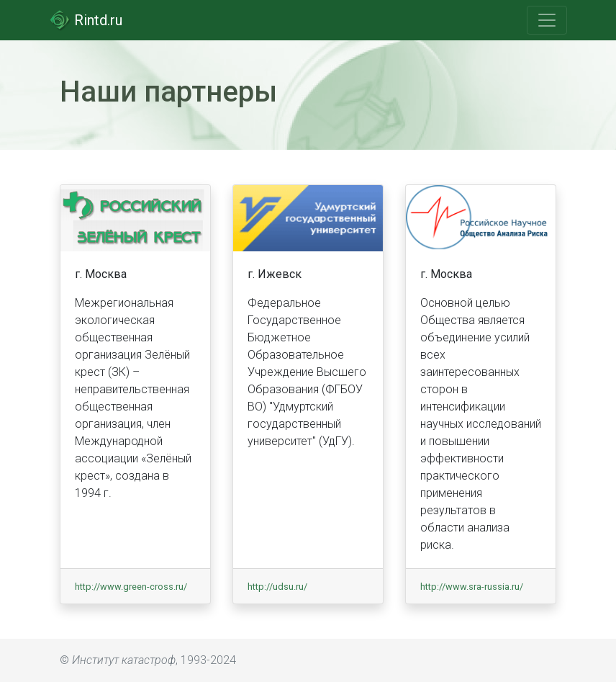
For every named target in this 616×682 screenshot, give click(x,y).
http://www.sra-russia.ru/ (472, 587)
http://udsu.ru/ (277, 587)
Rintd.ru (86, 20)
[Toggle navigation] (547, 20)
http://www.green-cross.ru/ (131, 587)
